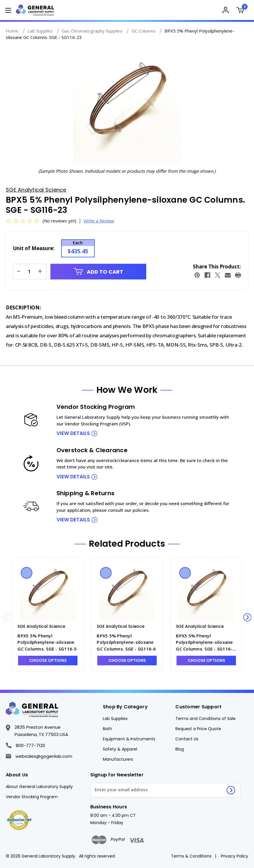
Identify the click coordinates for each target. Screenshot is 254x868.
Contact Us (187, 739)
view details (73, 433)
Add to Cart (98, 272)
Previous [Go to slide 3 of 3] (7, 617)
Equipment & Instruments (129, 739)
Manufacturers (118, 759)
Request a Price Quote (198, 729)
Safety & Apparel (120, 749)
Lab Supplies (115, 719)
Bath (107, 729)
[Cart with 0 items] (241, 11)
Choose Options (48, 660)
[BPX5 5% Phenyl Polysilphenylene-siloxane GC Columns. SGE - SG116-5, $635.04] (48, 592)
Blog (180, 749)
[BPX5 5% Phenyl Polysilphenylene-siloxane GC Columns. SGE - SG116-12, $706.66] (206, 592)
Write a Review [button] (99, 221)
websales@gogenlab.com (39, 756)
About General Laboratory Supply (39, 787)
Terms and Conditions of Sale (206, 719)
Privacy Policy (234, 856)
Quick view (27, 573)
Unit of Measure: (34, 248)
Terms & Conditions (191, 856)
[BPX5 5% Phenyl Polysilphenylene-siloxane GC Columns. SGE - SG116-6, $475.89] (127, 592)
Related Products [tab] (127, 544)
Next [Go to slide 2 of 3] (247, 617)
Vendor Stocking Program (32, 797)
